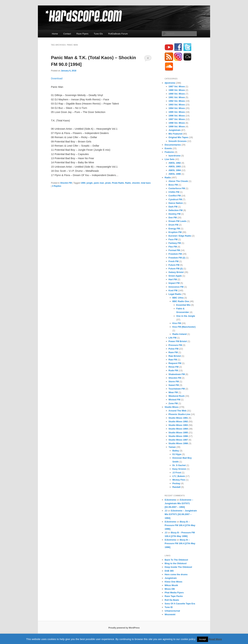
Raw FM (173, 360)
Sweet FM (174, 385)
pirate (108, 183)
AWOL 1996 (175, 174)
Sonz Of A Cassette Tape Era (180, 604)
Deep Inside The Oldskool (178, 567)
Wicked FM (174, 400)
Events (168, 148)
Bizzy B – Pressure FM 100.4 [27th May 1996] (180, 525)
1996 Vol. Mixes (177, 116)
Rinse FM (174, 367)
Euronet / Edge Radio (180, 236)
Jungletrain (175, 130)
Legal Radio (175, 294)
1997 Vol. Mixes (177, 119)
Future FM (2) (176, 269)
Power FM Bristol (178, 341)
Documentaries (173, 145)
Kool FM (173, 290)
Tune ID (169, 607)
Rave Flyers (82, 34)
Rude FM (173, 370)
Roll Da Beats (172, 600)
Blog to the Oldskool (176, 563)
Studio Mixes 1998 (178, 443)
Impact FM (174, 283)
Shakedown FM (177, 374)
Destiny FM (175, 214)
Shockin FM (66, 183)
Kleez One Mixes (174, 582)
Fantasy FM (175, 243)
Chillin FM (174, 192)
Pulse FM (174, 349)
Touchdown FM (177, 389)
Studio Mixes (172, 407)
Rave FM (173, 352)
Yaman (172, 447)
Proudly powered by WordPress (124, 628)
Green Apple (175, 276)
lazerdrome (175, 156)
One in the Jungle (186, 316)
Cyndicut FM (175, 199)
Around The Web (178, 411)
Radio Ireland (179, 334)
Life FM (173, 338)
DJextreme (170, 500)
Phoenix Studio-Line (179, 414)
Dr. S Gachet (179, 465)
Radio (128, 183)
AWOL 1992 (175, 163)
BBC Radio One (181, 301)
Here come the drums (176, 574)
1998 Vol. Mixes (177, 123)
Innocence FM (176, 287)
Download (57, 78)
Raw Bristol (175, 356)
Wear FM (173, 392)
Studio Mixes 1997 (178, 440)
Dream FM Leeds (178, 221)
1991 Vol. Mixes (177, 97)
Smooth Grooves (178, 141)
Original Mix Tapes (179, 137)
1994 (83, 183)
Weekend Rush (177, 396)
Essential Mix (183, 305)
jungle (89, 183)
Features (169, 152)
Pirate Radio (118, 183)
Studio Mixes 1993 (178, 425)
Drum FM (173, 225)
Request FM (175, 363)
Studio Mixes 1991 (178, 418)
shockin (136, 183)
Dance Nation (176, 203)
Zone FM (173, 403)
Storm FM (174, 381)
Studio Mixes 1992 (178, 421)
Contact (67, 34)
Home (55, 34)
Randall (176, 487)
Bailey (176, 451)
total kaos (146, 183)
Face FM (173, 239)
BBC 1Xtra (178, 298)
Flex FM (173, 247)
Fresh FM (174, 261)
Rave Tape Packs (174, 596)
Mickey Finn (179, 480)
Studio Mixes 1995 (178, 433)
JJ (166, 511)
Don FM (173, 218)
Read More (215, 639)
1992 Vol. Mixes (177, 101)
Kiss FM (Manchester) (184, 327)
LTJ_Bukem (179, 476)
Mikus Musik (171, 585)
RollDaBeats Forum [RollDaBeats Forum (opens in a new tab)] (118, 34)
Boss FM (173, 185)
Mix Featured (175, 134)
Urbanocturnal (172, 611)
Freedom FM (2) (177, 258)
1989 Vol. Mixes (177, 90)
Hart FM (173, 279)
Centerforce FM (177, 188)
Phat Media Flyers (174, 593)
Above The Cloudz (178, 181)
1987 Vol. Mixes (177, 86)
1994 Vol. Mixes (177, 108)
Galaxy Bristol (176, 272)
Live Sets (170, 159)
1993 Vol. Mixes (177, 105)
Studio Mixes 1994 (178, 429)
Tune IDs (98, 34)
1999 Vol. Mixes (177, 126)
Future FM (174, 265)
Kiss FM (177, 323)
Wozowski (170, 614)
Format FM (174, 250)
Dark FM (173, 207)
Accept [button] (203, 639)
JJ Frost (177, 473)
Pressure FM (175, 345)
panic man (99, 183)
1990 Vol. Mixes (177, 94)
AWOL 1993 (175, 166)
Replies (57, 186)
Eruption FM (175, 232)
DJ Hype (177, 454)
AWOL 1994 (175, 170)
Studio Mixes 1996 (178, 436)
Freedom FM (175, 254)
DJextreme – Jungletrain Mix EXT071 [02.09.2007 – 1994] (179, 503)
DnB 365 (169, 571)
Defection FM (176, 210)
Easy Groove (179, 469)
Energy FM (174, 229)
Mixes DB (170, 589)
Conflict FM (175, 196)
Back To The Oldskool (176, 560)
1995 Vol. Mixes (177, 112)
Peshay (176, 483)
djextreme (170, 83)
